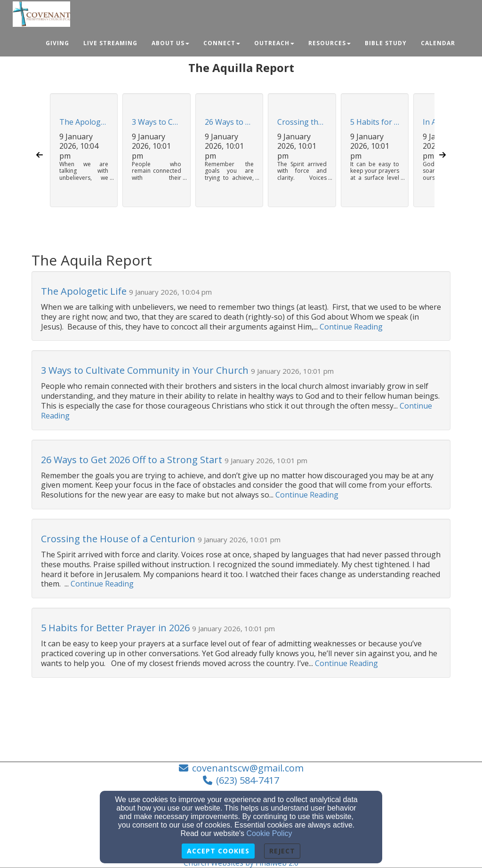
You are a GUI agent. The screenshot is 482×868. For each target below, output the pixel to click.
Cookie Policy (269, 833)
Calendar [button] (438, 43)
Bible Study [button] (386, 43)
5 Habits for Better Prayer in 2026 (375, 122)
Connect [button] (222, 43)
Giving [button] (57, 43)
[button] (84, 155)
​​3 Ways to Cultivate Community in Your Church (156, 122)
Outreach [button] (274, 43)
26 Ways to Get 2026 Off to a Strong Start (229, 122)
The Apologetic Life (84, 122)
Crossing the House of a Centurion (302, 122)
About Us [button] (170, 43)
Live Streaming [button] (110, 43)
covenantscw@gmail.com (248, 768)
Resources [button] (329, 43)
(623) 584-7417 (248, 780)
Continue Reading (351, 327)
